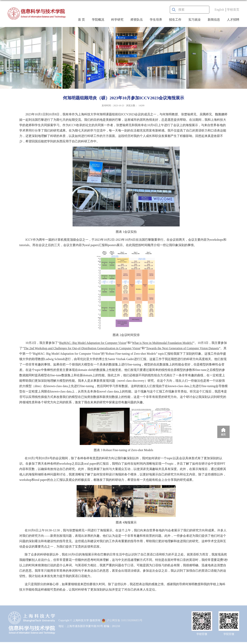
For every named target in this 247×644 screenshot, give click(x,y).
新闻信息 (214, 20)
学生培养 (156, 20)
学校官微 (202, 634)
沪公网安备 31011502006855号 (122, 620)
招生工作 (175, 20)
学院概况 (98, 20)
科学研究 (117, 20)
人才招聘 (233, 20)
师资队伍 (137, 20)
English (219, 10)
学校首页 (233, 10)
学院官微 (229, 634)
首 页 (81, 20)
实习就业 (195, 20)
